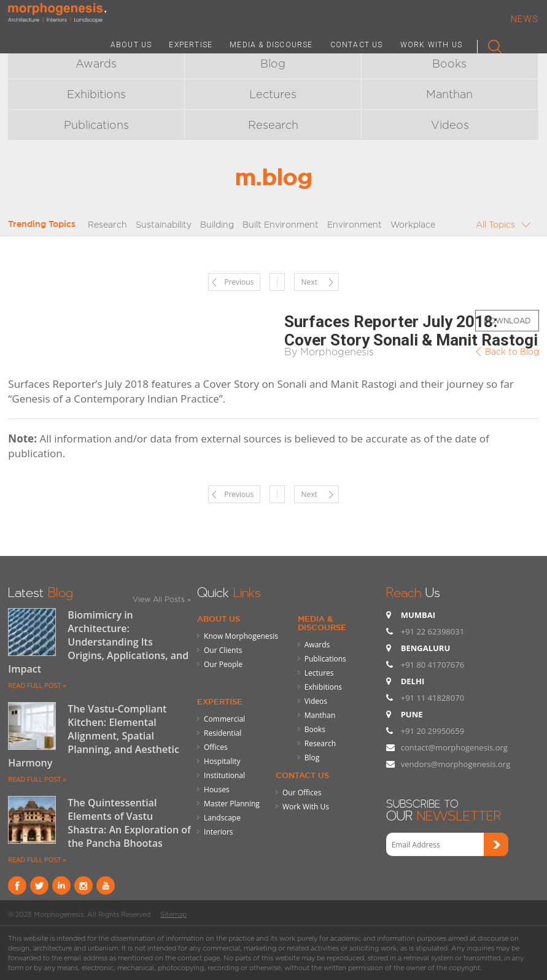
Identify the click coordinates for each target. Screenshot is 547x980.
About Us (219, 619)
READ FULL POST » (37, 685)
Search (490, 44)
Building (217, 224)
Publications (96, 125)
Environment (355, 224)
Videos (450, 125)
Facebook (17, 885)
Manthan (449, 94)
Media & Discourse (322, 623)
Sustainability (164, 224)
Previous (239, 282)
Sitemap (173, 914)
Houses (217, 789)
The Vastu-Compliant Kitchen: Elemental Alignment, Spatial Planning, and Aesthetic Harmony (94, 736)
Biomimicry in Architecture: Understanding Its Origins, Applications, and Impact (98, 642)
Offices (216, 747)
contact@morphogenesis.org (454, 747)
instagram (83, 885)
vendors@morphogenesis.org (456, 764)
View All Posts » (162, 599)
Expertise (220, 701)
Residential (223, 733)
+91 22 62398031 (433, 631)
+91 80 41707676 (433, 665)
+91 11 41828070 (433, 698)
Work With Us (306, 807)
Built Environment (281, 224)
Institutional (224, 775)
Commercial (224, 719)
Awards (96, 64)
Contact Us (302, 775)
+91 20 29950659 (433, 731)
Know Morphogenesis (241, 636)
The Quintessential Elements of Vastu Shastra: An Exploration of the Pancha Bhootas (129, 823)
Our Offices (302, 793)
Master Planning (232, 804)
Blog (273, 64)
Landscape (222, 818)
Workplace (413, 224)
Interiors (219, 832)
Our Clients (223, 650)
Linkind (61, 885)
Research (273, 125)
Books (449, 64)
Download (507, 321)
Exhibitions (96, 94)
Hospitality (222, 761)
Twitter (39, 885)
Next (309, 282)
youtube (106, 885)
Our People (223, 664)
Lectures (273, 94)
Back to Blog (512, 351)
